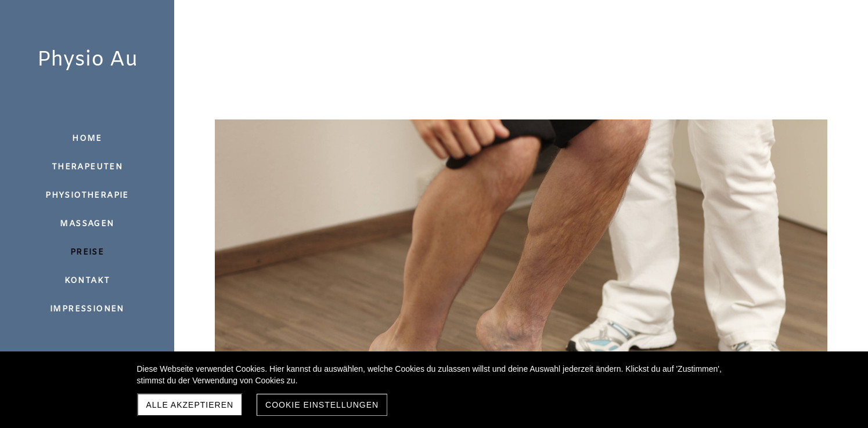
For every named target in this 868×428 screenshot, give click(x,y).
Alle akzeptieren (190, 405)
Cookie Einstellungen (322, 405)
